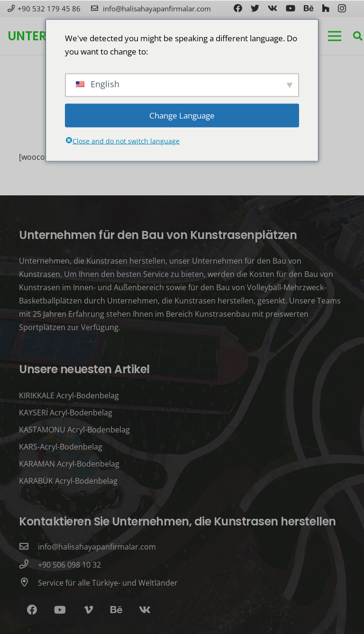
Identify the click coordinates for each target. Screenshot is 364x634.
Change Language (182, 115)
